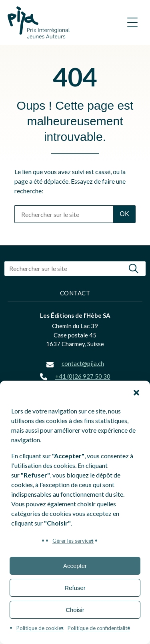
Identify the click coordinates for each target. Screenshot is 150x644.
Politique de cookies (40, 628)
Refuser (75, 588)
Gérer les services (73, 541)
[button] (136, 393)
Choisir (75, 610)
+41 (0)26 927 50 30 (83, 376)
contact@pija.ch (83, 363)
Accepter (75, 566)
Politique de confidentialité (99, 628)
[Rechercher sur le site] (64, 214)
